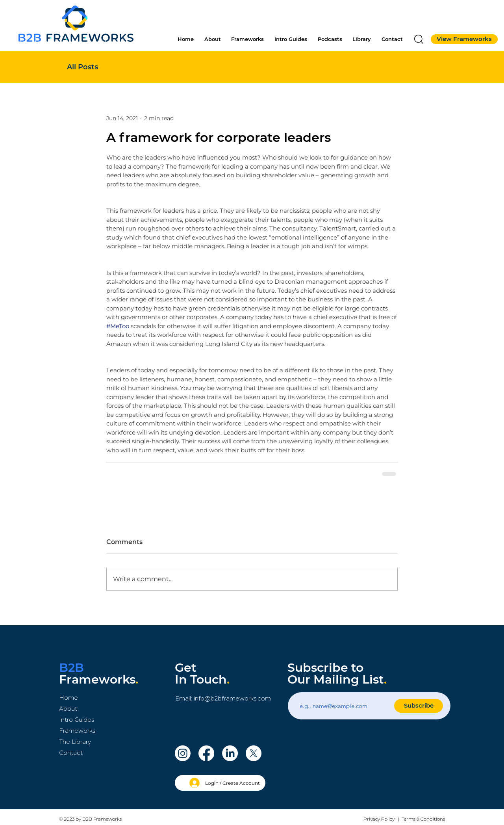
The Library (75, 742)
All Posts (82, 67)
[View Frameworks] (464, 39)
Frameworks (77, 731)
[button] (419, 39)
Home (69, 698)
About (68, 709)
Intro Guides (77, 720)
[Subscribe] (419, 706)
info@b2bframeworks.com (232, 698)
